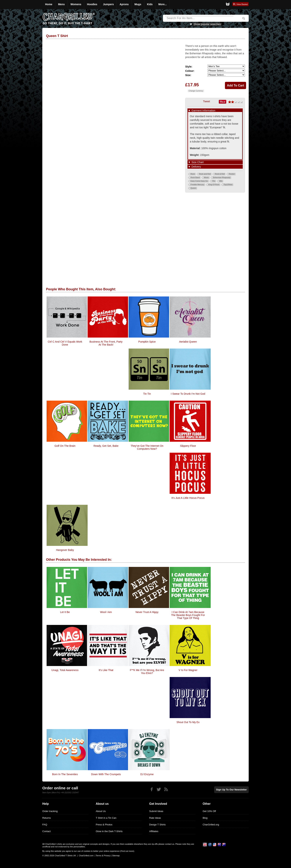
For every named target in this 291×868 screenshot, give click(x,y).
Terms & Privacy (103, 856)
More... (162, 4)
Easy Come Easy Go (199, 181)
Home (49, 4)
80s (221, 181)
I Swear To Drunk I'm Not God (188, 394)
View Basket (242, 4)
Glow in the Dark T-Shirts (109, 831)
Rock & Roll (220, 174)
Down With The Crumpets (106, 774)
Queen (193, 188)
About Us (101, 811)
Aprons (124, 4)
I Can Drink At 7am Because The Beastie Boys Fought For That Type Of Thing (188, 615)
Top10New (228, 185)
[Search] (199, 18)
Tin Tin (147, 394)
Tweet (206, 101)
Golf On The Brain (65, 446)
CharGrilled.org (211, 825)
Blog (205, 818)
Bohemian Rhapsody (222, 178)
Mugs (138, 4)
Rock (193, 174)
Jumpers (108, 4)
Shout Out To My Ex (188, 722)
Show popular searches (207, 24)
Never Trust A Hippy (147, 612)
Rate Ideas (155, 818)
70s (214, 181)
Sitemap (116, 856)
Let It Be (65, 612)
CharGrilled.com (86, 856)
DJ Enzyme (147, 774)
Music (206, 178)
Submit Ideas (156, 811)
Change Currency (196, 91)
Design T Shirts (157, 825)
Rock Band (195, 178)
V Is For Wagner (188, 670)
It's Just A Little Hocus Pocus (188, 498)
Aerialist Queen (188, 342)
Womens (76, 4)
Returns (47, 818)
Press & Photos (104, 825)
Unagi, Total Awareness (65, 670)
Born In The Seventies (65, 774)
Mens (61, 4)
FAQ (45, 825)
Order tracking (50, 811)
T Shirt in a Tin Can (106, 818)
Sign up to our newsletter (232, 790)
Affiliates (154, 831)
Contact (46, 831)
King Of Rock (214, 185)
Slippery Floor (188, 446)
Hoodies (92, 4)
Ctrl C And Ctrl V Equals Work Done (65, 343)
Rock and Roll (205, 174)
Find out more (127, 851)
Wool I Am (106, 612)
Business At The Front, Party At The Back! (106, 343)
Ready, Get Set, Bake (106, 446)
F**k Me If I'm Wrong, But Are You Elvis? (147, 672)
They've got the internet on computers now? (147, 447)
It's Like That (106, 670)
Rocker (232, 174)
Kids (150, 4)
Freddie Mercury (197, 185)
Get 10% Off (209, 811)
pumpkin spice (147, 342)
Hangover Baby (65, 550)
